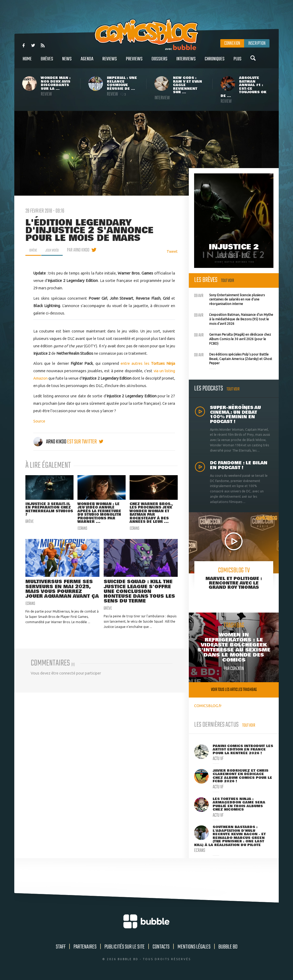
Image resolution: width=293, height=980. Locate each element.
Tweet (172, 251)
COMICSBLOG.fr (208, 706)
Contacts (161, 947)
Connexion (232, 43)
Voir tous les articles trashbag (234, 690)
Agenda (87, 62)
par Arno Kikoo (82, 250)
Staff (61, 947)
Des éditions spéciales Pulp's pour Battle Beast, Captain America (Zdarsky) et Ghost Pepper (233, 358)
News (67, 62)
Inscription (257, 43)
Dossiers (159, 62)
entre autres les (136, 363)
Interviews (186, 62)
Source (39, 421)
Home (27, 62)
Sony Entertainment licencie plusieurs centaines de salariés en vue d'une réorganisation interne (229, 299)
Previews (134, 62)
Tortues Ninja (163, 363)
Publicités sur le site (125, 947)
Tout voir (228, 281)
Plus (237, 62)
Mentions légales (194, 947)
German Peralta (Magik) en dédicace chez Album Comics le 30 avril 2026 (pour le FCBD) (233, 338)
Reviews (110, 62)
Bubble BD (228, 947)
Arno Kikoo (50, 442)
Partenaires (85, 947)
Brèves (47, 62)
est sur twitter (85, 442)
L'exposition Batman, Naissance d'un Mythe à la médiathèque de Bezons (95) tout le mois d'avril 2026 (234, 318)
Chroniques (215, 62)
